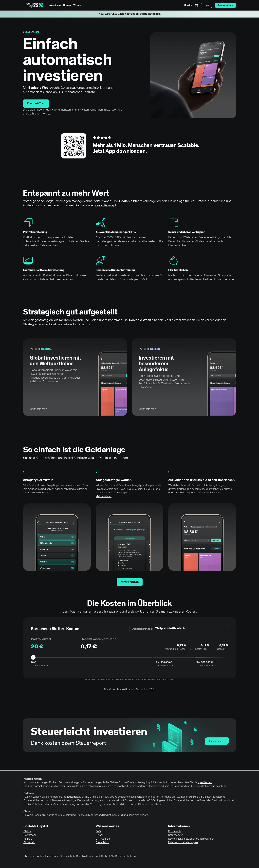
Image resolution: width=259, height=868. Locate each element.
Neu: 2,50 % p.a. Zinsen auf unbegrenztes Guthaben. (130, 14)
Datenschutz (175, 835)
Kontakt (40, 856)
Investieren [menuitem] (55, 5)
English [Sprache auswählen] (197, 5)
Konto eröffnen (36, 104)
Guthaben (29, 793)
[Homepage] (34, 5)
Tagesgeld (72, 797)
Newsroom (30, 835)
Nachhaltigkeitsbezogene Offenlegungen (191, 839)
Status (27, 831)
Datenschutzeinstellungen (183, 843)
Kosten (191, 612)
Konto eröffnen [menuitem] (225, 5)
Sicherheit (29, 843)
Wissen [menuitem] (77, 5)
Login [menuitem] (207, 5)
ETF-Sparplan (104, 839)
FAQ (98, 831)
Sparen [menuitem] (67, 5)
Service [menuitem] (188, 5)
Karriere (28, 839)
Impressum (53, 856)
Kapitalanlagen (33, 779)
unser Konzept (106, 205)
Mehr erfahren (38, 409)
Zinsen (100, 835)
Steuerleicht (102, 843)
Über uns (29, 856)
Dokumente (175, 831)
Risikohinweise (41, 114)
